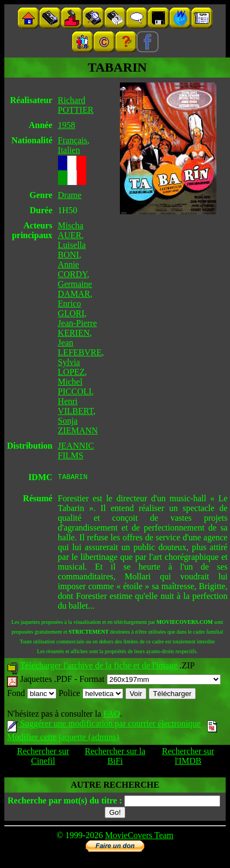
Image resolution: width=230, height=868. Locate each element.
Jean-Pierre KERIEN (78, 328)
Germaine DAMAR (75, 289)
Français (73, 140)
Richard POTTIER (76, 105)
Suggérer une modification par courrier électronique (104, 725)
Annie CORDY (73, 269)
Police (91, 695)
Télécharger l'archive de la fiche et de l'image (99, 667)
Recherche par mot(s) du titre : (65, 802)
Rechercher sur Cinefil (43, 758)
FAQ (111, 715)
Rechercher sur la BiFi (115, 758)
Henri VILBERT (76, 406)
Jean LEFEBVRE (80, 347)
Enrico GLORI (71, 308)
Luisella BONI (72, 250)
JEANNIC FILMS (76, 451)
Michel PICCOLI (75, 387)
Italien (69, 150)
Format (150, 681)
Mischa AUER (71, 230)
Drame (70, 195)
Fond (32, 695)
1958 (67, 125)
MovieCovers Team (139, 837)
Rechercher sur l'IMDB (188, 758)
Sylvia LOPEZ (72, 367)
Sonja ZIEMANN (78, 426)
